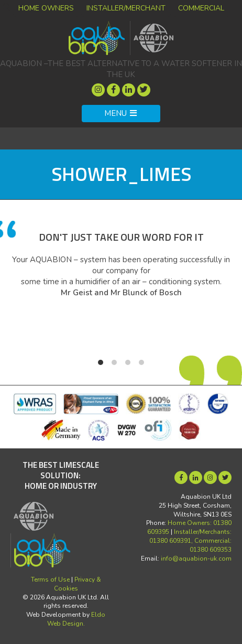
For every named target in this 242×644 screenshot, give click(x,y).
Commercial (201, 8)
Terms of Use (50, 579)
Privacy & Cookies (78, 584)
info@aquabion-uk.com (196, 559)
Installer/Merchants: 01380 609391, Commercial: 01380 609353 (190, 541)
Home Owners (46, 8)
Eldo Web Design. (76, 619)
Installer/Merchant (126, 8)
